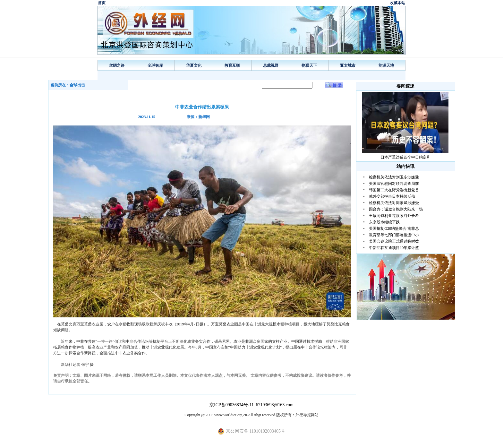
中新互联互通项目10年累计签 (394, 248)
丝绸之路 (117, 65)
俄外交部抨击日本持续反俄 (392, 196)
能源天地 (386, 65)
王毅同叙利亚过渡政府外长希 (394, 216)
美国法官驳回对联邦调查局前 (394, 184)
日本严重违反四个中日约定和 (405, 157)
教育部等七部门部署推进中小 (394, 235)
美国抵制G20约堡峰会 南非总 (394, 228)
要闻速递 (405, 86)
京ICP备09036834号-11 (232, 405)
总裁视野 (271, 65)
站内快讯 (405, 166)
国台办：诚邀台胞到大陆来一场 (396, 209)
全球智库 (155, 65)
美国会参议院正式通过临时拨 (394, 241)
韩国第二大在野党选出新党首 (394, 190)
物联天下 (309, 65)
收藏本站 (397, 3)
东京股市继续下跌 (384, 222)
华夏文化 (194, 65)
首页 (102, 3)
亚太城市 (348, 65)
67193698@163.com (275, 405)
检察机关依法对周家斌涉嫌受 (394, 203)
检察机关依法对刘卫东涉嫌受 (394, 177)
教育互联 (232, 65)
